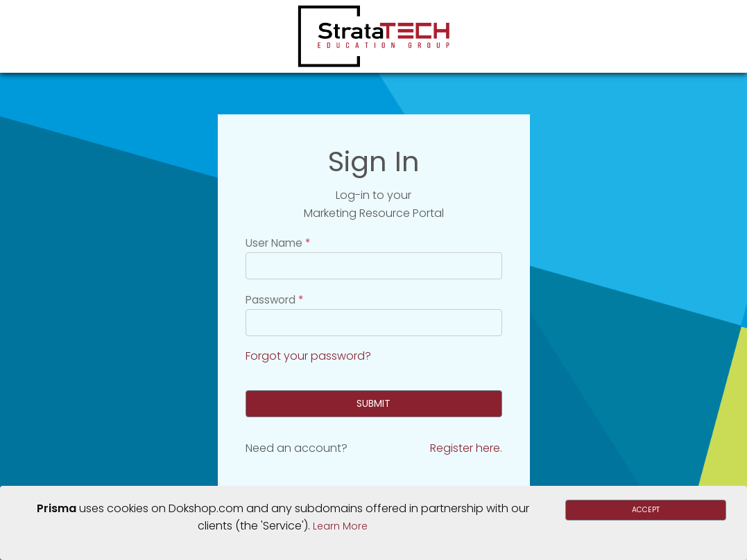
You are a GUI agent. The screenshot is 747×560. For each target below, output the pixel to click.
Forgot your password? (308, 356)
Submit (373, 403)
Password (271, 300)
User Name (274, 243)
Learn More (340, 526)
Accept (646, 510)
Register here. (466, 448)
